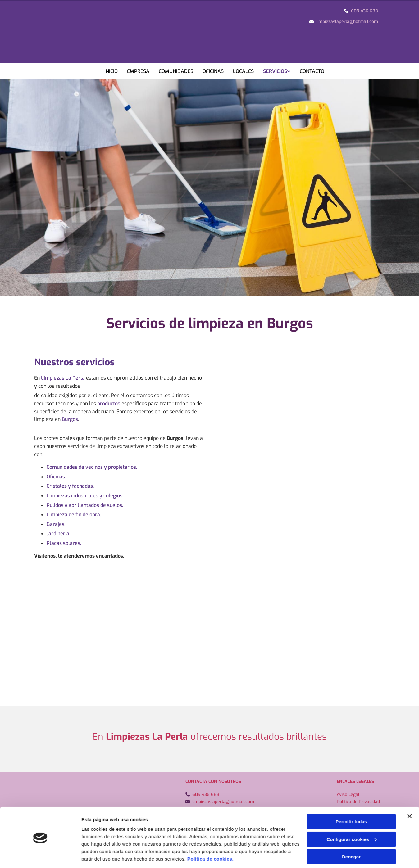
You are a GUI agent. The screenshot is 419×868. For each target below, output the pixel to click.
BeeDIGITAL (375, 854)
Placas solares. (64, 543)
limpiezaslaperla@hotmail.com (347, 22)
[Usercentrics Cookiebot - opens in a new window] (40, 778)
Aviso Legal (348, 795)
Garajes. (56, 524)
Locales (243, 71)
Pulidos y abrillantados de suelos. (85, 505)
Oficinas (213, 71)
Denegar (351, 759)
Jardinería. (58, 533)
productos (109, 403)
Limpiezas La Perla (63, 378)
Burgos (70, 419)
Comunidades (176, 71)
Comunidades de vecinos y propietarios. (92, 467)
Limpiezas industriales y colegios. (85, 496)
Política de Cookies (355, 809)
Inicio (111, 71)
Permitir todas (351, 723)
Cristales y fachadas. (70, 486)
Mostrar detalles (100, 778)
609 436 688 (364, 11)
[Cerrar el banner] (409, 718)
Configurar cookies (351, 741)
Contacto (312, 71)
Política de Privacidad (358, 802)
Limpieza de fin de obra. (74, 515)
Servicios (275, 71)
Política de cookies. (210, 761)
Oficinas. (56, 477)
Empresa (138, 71)
